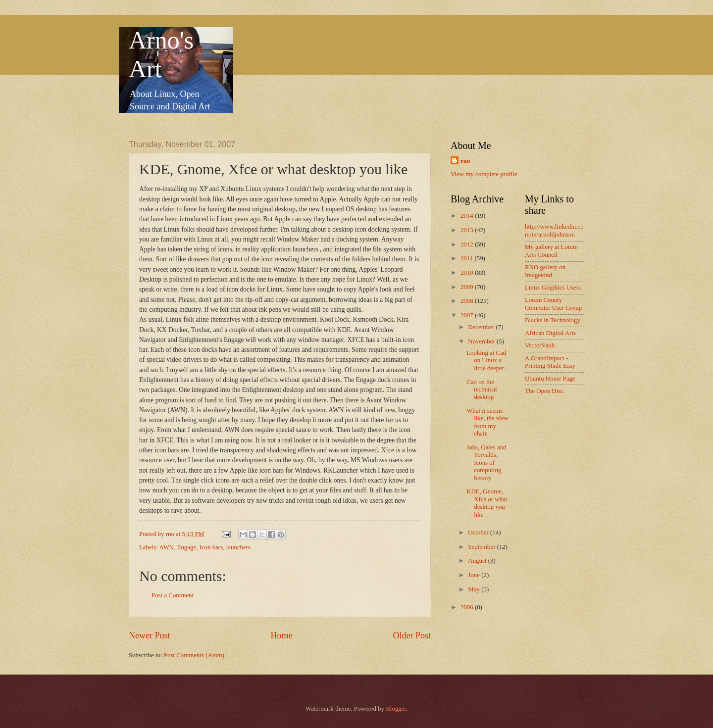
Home (281, 635)
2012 (468, 244)
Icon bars (211, 547)
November (482, 341)
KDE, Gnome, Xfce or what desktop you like (487, 503)
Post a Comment (173, 595)
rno (465, 161)
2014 (468, 216)
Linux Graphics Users (553, 288)
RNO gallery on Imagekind (545, 271)
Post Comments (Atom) (194, 655)
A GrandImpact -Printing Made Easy (550, 362)
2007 (468, 315)
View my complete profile (484, 174)
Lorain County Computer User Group (553, 304)
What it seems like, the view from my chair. (487, 422)
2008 (468, 301)
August (478, 561)
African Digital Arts (550, 333)
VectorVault (540, 345)
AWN (166, 547)
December (482, 327)
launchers (238, 547)
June (475, 575)
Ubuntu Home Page (550, 379)
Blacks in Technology (553, 320)
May (475, 589)
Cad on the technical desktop (482, 390)
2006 (468, 607)
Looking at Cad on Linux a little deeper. (486, 361)
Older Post (412, 635)
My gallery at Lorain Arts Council (551, 251)
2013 (468, 230)
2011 (468, 258)
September (482, 547)
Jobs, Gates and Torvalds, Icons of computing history (486, 463)
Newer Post (150, 635)
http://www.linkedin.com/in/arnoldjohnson (554, 230)
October (479, 533)
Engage (187, 547)
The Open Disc (544, 391)
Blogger (396, 709)
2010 (468, 273)
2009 (468, 287)
